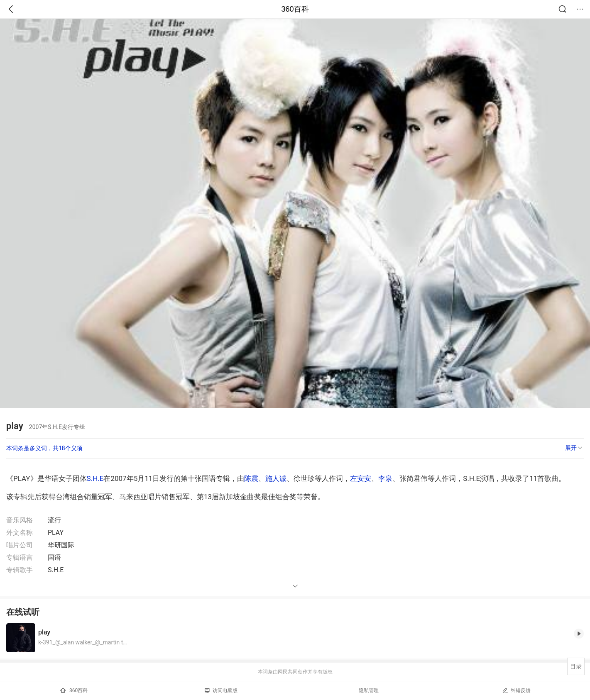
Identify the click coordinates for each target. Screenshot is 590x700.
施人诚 (276, 478)
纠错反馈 (516, 690)
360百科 (295, 9)
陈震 (251, 478)
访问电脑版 (221, 690)
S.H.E (95, 478)
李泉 (385, 478)
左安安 (361, 478)
